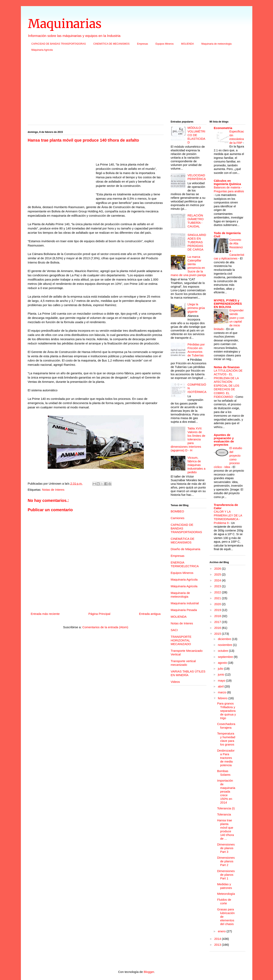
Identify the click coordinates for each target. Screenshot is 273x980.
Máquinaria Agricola (42, 50)
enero (222, 931)
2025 (218, 574)
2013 (218, 945)
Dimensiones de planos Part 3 (226, 848)
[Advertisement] (137, 87)
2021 (218, 598)
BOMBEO (177, 511)
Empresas (143, 44)
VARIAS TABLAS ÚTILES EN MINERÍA (188, 673)
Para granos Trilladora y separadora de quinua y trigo (227, 711)
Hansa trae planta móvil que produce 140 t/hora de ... (226, 829)
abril (221, 686)
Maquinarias (65, 24)
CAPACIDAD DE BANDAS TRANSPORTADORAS (59, 44)
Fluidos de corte (224, 901)
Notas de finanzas (227, 367)
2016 (218, 628)
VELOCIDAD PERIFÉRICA (197, 177)
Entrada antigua (150, 614)
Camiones (178, 518)
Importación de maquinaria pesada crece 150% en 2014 (226, 791)
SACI (174, 630)
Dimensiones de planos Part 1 (226, 875)
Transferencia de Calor (226, 506)
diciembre (225, 639)
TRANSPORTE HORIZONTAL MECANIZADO (181, 640)
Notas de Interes (53, 490)
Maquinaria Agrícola (184, 579)
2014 (218, 939)
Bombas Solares (224, 773)
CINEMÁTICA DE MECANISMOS (111, 44)
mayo (222, 680)
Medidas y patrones (225, 886)
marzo (222, 692)
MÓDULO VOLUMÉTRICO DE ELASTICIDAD (197, 135)
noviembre (225, 645)
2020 (218, 604)
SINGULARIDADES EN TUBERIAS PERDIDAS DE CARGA (197, 242)
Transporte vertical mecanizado (183, 663)
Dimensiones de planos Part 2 (226, 861)
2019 (218, 610)
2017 (218, 622)
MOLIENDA (188, 44)
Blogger (149, 972)
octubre (223, 651)
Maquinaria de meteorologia (217, 44)
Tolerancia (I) (226, 808)
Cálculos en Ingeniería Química (227, 182)
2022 (218, 592)
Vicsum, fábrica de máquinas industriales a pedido (197, 465)
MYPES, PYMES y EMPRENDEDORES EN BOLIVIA (228, 304)
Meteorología (226, 894)
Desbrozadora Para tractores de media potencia (226, 758)
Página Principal (99, 614)
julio (221, 669)
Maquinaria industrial (185, 603)
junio (221, 674)
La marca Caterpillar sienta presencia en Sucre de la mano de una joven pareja (188, 266)
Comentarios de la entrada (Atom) (105, 627)
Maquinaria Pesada (184, 610)
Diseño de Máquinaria (186, 549)
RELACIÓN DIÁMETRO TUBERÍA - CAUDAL (196, 221)
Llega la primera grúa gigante (196, 308)
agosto (223, 663)
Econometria (223, 128)
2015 (218, 634)
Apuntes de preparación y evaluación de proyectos (224, 440)
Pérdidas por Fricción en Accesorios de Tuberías (196, 350)
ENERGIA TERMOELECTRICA (185, 564)
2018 (218, 616)
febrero (223, 698)
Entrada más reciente (45, 614)
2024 (218, 580)
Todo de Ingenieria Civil (227, 235)
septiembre (226, 657)
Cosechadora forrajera (226, 726)
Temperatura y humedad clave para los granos (226, 739)
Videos (175, 682)
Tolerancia (224, 814)
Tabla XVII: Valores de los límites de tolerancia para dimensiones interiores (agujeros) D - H (188, 439)
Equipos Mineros (165, 44)
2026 (218, 569)
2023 (218, 586)
